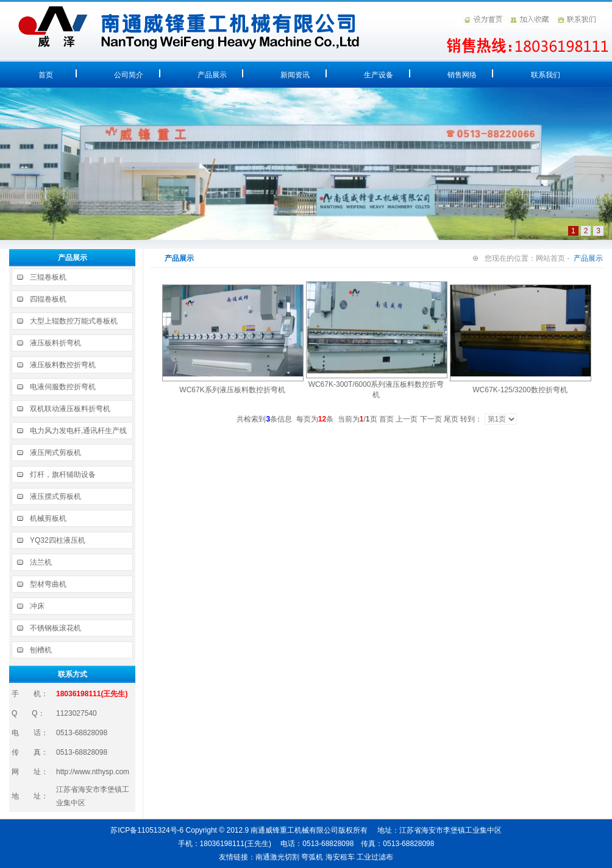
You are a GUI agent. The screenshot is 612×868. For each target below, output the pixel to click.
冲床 (37, 606)
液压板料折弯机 (55, 343)
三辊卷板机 (48, 277)
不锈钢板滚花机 (55, 628)
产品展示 (212, 75)
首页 (46, 75)
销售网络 (462, 75)
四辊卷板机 (48, 299)
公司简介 (129, 75)
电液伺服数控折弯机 (63, 387)
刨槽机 (41, 650)
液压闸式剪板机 (55, 453)
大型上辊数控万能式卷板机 (74, 321)
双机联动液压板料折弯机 (70, 409)
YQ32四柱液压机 (58, 540)
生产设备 (379, 75)
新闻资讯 (295, 75)
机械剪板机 (48, 518)
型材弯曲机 (48, 584)
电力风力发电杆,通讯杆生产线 (78, 431)
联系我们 (546, 75)
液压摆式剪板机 (55, 496)
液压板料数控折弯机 (63, 365)
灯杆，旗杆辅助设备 (63, 475)
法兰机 (41, 562)
